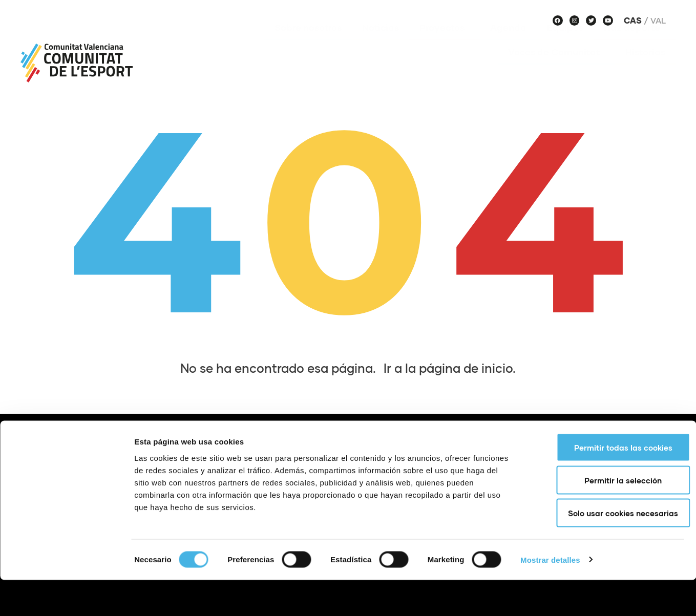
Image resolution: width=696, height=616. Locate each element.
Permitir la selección (611, 516)
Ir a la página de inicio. (450, 368)
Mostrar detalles (550, 596)
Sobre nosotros (308, 43)
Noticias (381, 43)
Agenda (508, 43)
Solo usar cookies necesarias (611, 549)
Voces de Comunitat (556, 67)
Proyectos (445, 43)
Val (658, 20)
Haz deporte (635, 43)
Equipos (565, 43)
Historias (645, 67)
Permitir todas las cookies (610, 483)
